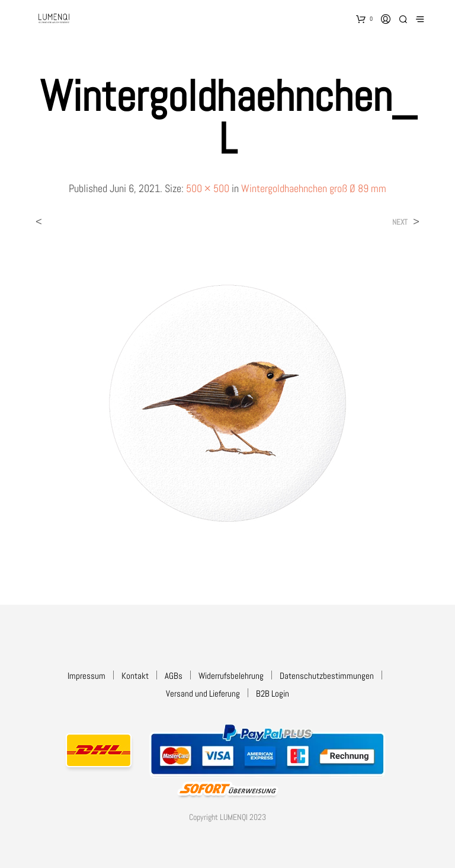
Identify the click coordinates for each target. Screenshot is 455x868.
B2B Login (273, 693)
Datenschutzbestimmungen (327, 676)
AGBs (174, 676)
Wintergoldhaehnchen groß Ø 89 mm (314, 188)
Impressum (86, 676)
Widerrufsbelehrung (231, 676)
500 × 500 (208, 188)
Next (400, 222)
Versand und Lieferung (203, 693)
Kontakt (135, 676)
